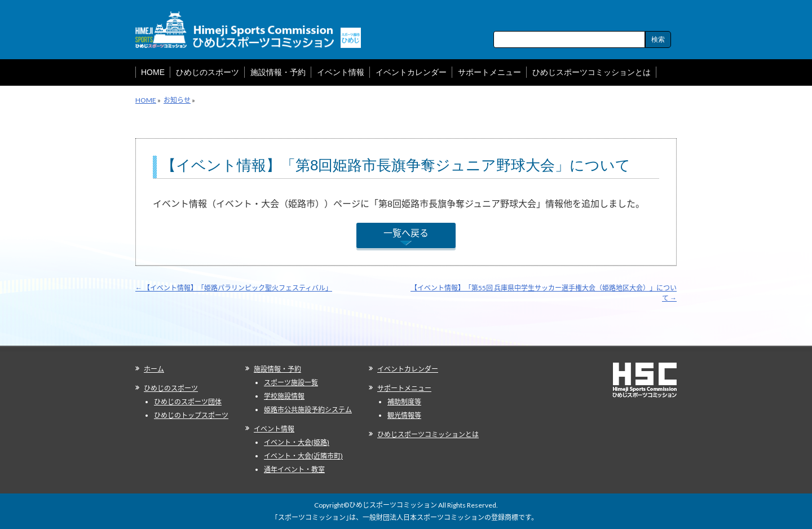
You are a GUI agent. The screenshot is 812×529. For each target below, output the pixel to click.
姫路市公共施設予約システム (308, 410)
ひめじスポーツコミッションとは (428, 435)
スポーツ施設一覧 (291, 383)
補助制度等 (404, 402)
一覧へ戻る (406, 233)
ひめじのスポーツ (171, 388)
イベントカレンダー (408, 369)
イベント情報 (274, 429)
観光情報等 (404, 415)
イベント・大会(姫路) (297, 442)
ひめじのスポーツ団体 (188, 402)
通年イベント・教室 (294, 470)
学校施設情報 (284, 396)
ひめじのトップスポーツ (191, 415)
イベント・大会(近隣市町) (303, 456)
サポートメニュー (404, 388)
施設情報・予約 (277, 369)
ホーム (154, 369)
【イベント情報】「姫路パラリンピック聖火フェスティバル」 (234, 288)
